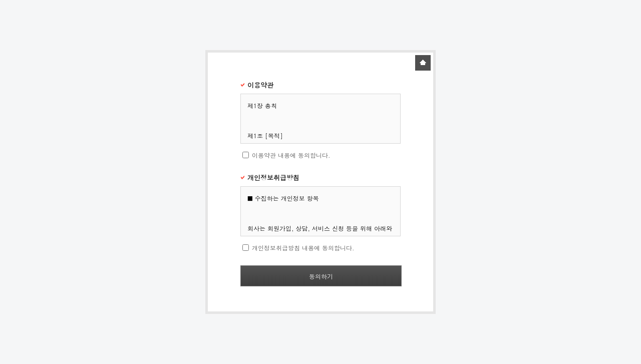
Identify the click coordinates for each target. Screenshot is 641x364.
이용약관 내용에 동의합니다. (291, 155)
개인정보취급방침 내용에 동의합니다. (303, 248)
